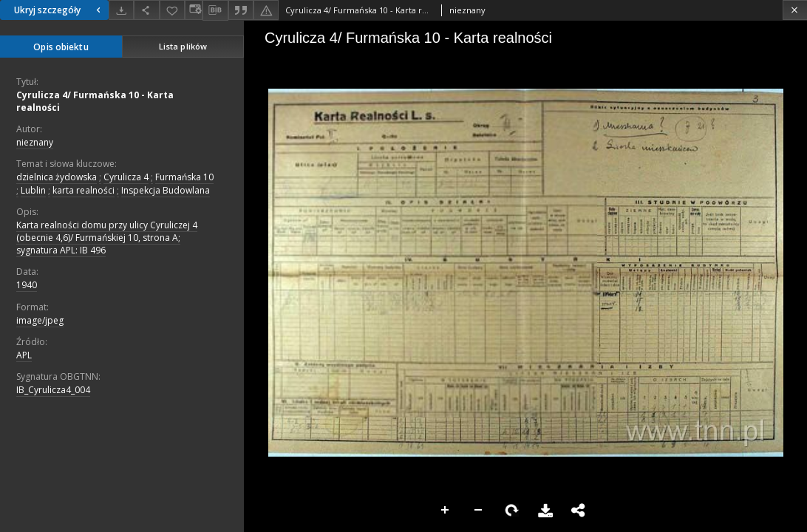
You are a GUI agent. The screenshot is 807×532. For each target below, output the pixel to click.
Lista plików (183, 46)
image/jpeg (40, 320)
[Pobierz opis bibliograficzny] (215, 10)
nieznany (35, 142)
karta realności (84, 190)
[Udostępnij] (146, 10)
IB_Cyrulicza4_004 (53, 390)
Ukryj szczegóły (59, 10)
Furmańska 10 (184, 177)
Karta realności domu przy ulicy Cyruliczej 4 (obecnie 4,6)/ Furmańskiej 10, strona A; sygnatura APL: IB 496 (107, 238)
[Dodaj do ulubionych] (172, 10)
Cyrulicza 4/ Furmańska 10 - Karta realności (95, 101)
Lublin (33, 190)
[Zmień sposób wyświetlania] (194, 10)
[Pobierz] (121, 10)
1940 (27, 285)
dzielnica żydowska (57, 177)
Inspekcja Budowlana (166, 190)
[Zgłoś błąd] (266, 10)
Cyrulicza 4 (126, 177)
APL (24, 355)
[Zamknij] (795, 10)
